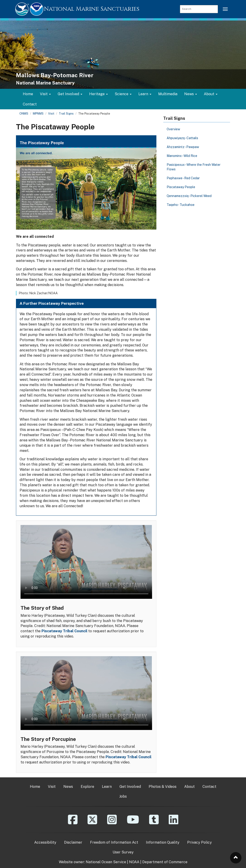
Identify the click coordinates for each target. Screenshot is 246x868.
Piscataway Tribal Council (64, 631)
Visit (51, 114)
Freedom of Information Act (114, 842)
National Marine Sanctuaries (92, 9)
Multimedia (168, 94)
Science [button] (123, 94)
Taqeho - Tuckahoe (181, 205)
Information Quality (163, 842)
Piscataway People (181, 187)
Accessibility (45, 842)
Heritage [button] (98, 94)
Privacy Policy (199, 842)
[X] (92, 823)
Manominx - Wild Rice (182, 156)
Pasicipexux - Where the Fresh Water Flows (194, 167)
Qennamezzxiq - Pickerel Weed (189, 196)
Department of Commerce (165, 862)
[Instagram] (112, 823)
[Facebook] (73, 823)
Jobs (123, 796)
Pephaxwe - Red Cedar (183, 178)
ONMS (24, 114)
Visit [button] (45, 94)
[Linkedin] (173, 823)
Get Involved (130, 787)
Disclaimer (73, 842)
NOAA (134, 862)
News (68, 787)
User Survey (123, 852)
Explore (87, 787)
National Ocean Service (106, 862)
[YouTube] (133, 823)
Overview (173, 129)
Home (28, 94)
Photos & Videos (163, 787)
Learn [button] (145, 94)
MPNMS (38, 114)
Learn (107, 787)
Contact (30, 104)
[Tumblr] (154, 823)
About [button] (211, 94)
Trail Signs (66, 114)
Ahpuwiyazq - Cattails (182, 138)
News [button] (191, 94)
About (189, 787)
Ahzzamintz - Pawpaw (183, 147)
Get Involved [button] (70, 94)
